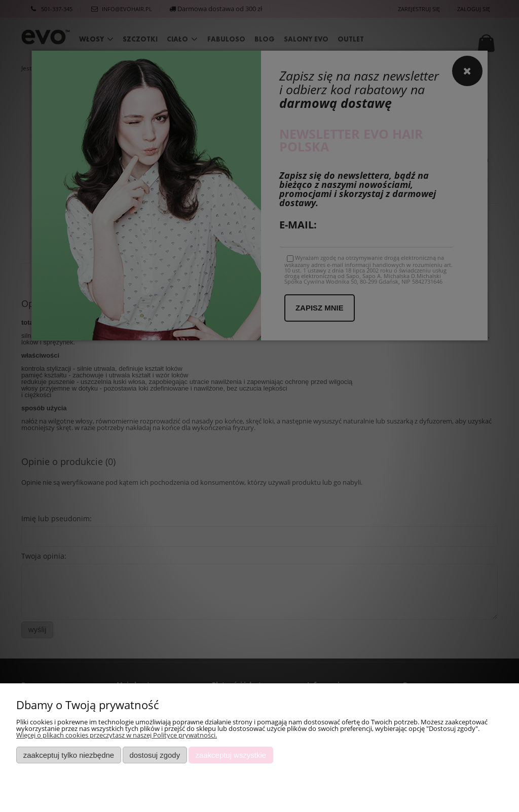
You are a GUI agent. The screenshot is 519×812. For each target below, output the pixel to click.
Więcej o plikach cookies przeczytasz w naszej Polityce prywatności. (117, 735)
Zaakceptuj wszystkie (231, 755)
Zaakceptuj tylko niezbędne (69, 755)
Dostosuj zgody (155, 755)
